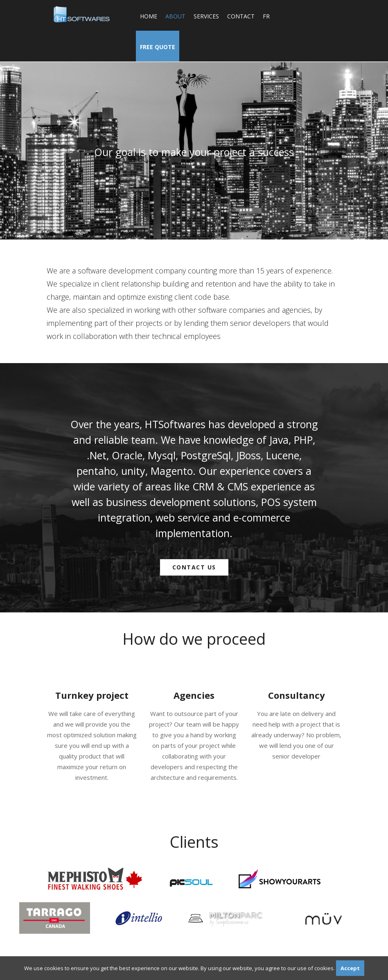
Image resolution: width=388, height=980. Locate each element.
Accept (350, 968)
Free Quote (158, 47)
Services (206, 16)
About (175, 16)
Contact (241, 16)
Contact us (194, 567)
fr (266, 16)
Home (149, 16)
